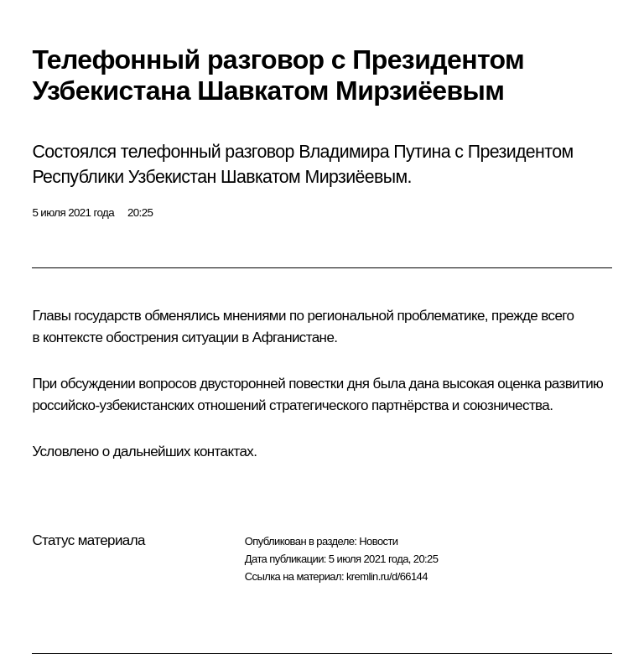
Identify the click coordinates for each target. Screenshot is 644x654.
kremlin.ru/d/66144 (387, 576)
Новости (378, 541)
